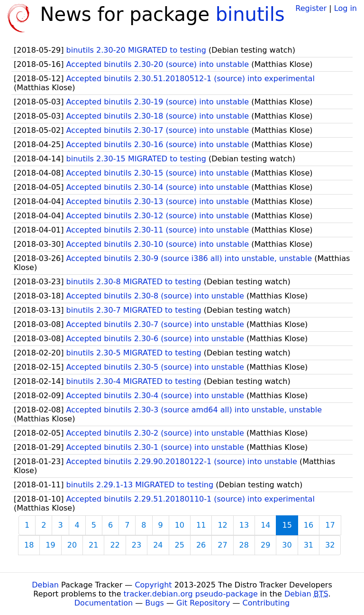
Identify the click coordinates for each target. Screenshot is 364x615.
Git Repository (203, 603)
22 (115, 545)
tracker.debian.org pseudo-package (191, 594)
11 (201, 525)
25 (180, 545)
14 (265, 525)
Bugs (155, 603)
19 (50, 545)
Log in (346, 8)
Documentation (104, 603)
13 (244, 525)
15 (287, 525)
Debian (45, 585)
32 (330, 545)
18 (29, 545)
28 (244, 545)
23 (136, 545)
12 (222, 525)
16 (309, 525)
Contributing (266, 603)
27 (222, 545)
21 (93, 545)
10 (180, 525)
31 (309, 545)
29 (265, 545)
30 (287, 545)
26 (201, 545)
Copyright (153, 585)
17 (330, 525)
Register (311, 8)
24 (158, 545)
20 (72, 545)
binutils (250, 14)
